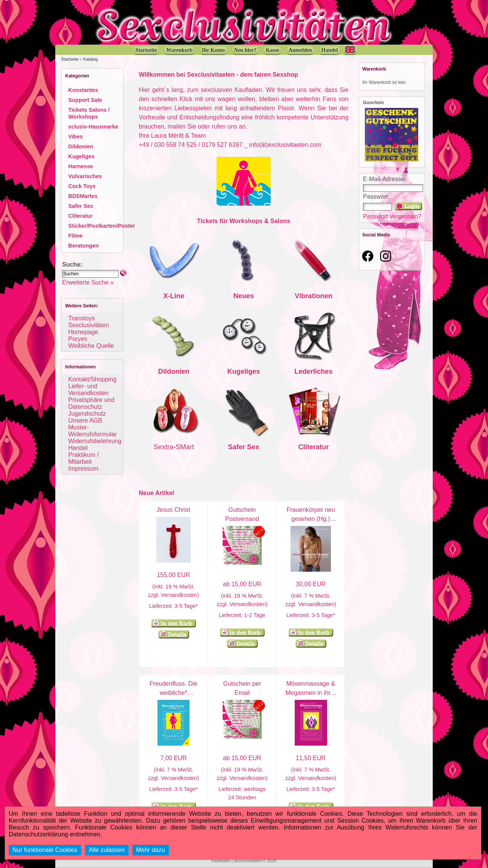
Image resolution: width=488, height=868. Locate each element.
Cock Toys (82, 186)
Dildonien (81, 146)
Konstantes (83, 90)
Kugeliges (81, 156)
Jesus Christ (173, 510)
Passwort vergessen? (392, 216)
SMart (185, 447)
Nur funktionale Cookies (45, 850)
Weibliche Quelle (91, 346)
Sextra (164, 447)
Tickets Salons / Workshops (89, 113)
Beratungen (83, 246)
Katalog (91, 59)
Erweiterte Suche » (88, 282)
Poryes (78, 339)
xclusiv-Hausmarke (93, 127)
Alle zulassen (107, 850)
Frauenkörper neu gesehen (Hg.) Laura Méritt (311, 519)
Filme (75, 236)
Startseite (70, 59)
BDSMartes (83, 196)
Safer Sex (81, 206)
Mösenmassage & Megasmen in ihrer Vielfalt (311, 693)
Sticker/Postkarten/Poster (102, 226)
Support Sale (85, 100)
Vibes (75, 137)
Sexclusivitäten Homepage (89, 329)
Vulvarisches (85, 176)
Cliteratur (80, 216)
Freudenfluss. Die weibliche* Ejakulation (173, 693)
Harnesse (81, 166)
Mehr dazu (151, 850)
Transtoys (82, 318)
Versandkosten (179, 595)
